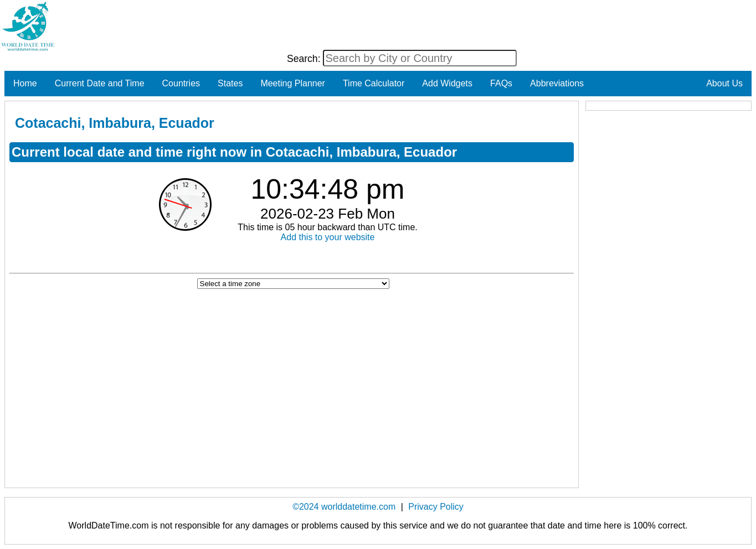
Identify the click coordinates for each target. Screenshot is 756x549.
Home (25, 83)
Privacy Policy (436, 507)
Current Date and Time (100, 83)
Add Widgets (447, 83)
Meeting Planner (293, 83)
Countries (181, 83)
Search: (305, 59)
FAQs (501, 83)
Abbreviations (557, 83)
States (230, 83)
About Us (724, 83)
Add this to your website (328, 237)
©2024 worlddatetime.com (344, 507)
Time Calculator (374, 83)
